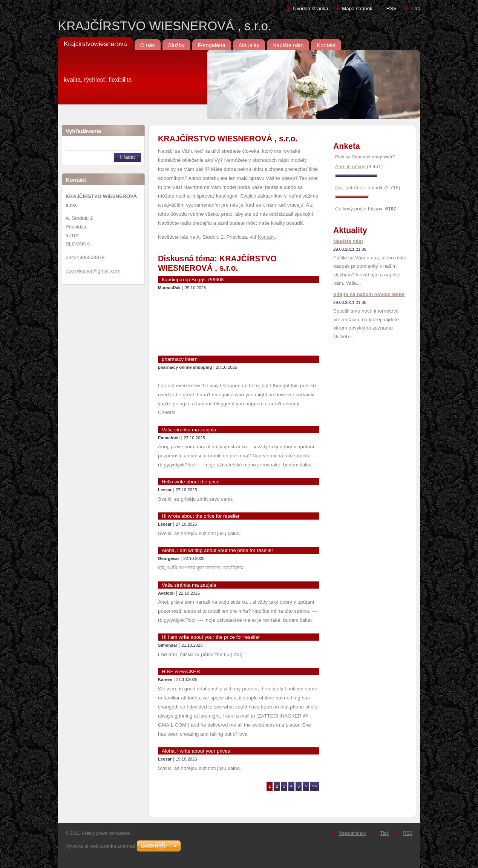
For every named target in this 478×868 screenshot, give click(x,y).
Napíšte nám (348, 241)
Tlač (415, 8)
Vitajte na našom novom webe (369, 294)
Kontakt (266, 237)
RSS (391, 8)
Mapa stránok (357, 8)
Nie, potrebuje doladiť (359, 188)
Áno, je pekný (350, 166)
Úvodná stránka (310, 8)
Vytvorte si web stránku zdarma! (100, 846)
